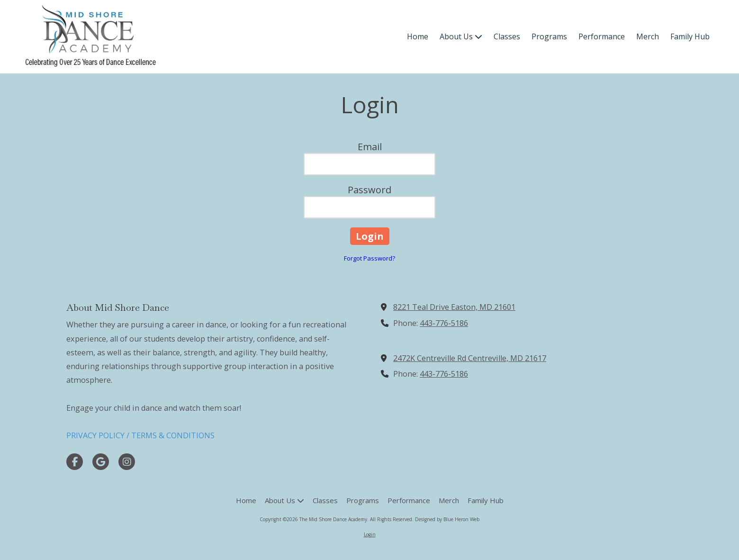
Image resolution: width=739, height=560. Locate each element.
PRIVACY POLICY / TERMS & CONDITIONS (140, 435)
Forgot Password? (369, 258)
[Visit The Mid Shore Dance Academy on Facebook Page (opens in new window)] (75, 462)
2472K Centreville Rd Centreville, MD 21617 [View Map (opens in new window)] (470, 358)
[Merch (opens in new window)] (648, 37)
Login (370, 534)
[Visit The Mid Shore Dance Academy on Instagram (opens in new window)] (127, 462)
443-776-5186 (444, 323)
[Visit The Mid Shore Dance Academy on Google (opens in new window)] (101, 462)
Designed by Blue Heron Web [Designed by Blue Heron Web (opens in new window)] (447, 519)
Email (370, 147)
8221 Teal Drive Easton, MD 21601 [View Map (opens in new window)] (454, 307)
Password (369, 190)
